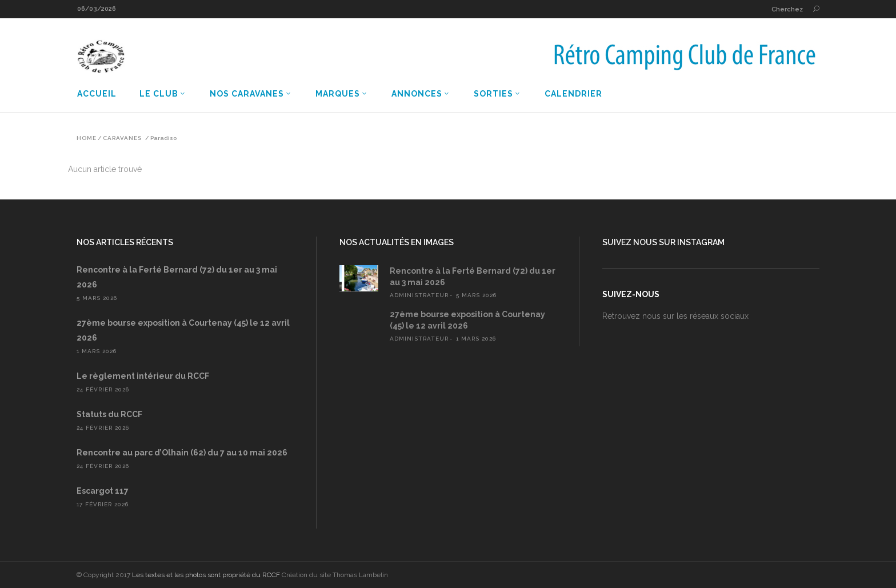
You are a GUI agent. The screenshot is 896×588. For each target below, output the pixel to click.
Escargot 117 (103, 491)
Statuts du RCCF (109, 414)
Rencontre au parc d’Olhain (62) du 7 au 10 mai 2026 (182, 453)
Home (87, 138)
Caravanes (122, 138)
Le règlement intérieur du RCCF (143, 376)
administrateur (419, 295)
